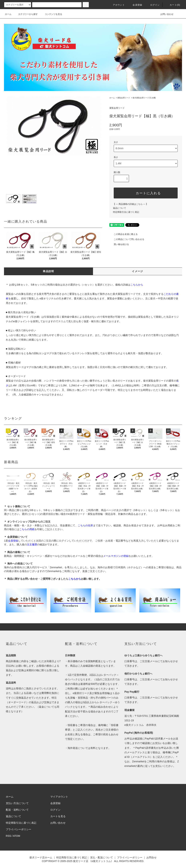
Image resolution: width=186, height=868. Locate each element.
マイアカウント (59, 797)
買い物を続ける (119, 244)
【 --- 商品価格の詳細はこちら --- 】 (131, 204)
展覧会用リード (124, 98)
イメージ (138, 271)
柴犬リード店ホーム (41, 857)
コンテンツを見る (51, 14)
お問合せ (151, 857)
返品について (120, 208)
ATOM (17, 836)
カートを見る (58, 816)
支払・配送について (102, 857)
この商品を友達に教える (124, 234)
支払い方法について (17, 803)
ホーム (8, 14)
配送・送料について (17, 810)
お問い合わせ (165, 14)
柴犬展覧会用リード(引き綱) (144, 98)
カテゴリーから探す (26, 14)
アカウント (117, 5)
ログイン (153, 5)
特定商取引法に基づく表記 (126, 212)
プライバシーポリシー (19, 829)
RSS (8, 836)
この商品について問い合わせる (127, 239)
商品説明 (48, 271)
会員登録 (135, 5)
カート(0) (173, 5)
